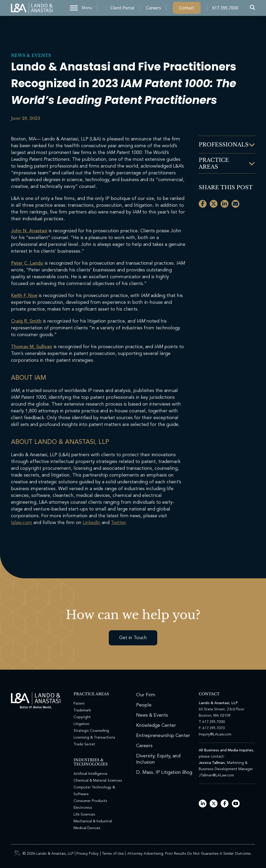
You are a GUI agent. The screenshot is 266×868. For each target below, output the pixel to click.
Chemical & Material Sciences (98, 781)
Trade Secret (84, 744)
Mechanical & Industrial (93, 821)
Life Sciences (84, 815)
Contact (187, 9)
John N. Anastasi (29, 231)
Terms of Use (113, 854)
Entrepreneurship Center (163, 736)
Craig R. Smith (26, 321)
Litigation (81, 724)
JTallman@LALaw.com (216, 775)
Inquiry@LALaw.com (215, 734)
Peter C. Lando (27, 263)
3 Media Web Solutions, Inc (17, 853)
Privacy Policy (87, 854)
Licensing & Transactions (94, 738)
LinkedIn (92, 523)
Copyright (82, 717)
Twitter (118, 523)
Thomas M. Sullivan (32, 347)
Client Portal (122, 9)
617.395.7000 (225, 9)
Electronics (83, 808)
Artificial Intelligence (90, 774)
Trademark (82, 710)
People (144, 705)
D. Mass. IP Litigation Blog (164, 772)
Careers (154, 9)
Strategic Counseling (91, 731)
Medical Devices (87, 828)
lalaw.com (22, 523)
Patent (79, 704)
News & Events (31, 55)
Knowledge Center (156, 726)
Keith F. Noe (24, 296)
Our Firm (146, 695)
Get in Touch (133, 638)
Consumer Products (90, 801)
